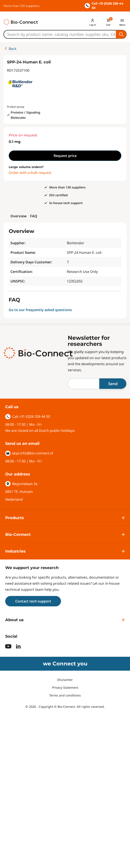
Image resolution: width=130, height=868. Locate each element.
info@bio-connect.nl (37, 453)
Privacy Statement (65, 687)
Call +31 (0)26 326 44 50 (104, 6)
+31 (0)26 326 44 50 (35, 416)
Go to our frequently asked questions (40, 310)
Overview (19, 216)
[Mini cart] (108, 22)
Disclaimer (65, 680)
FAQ (34, 216)
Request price (65, 156)
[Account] (93, 22)
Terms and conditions (65, 695)
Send (113, 384)
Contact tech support (33, 601)
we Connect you (65, 664)
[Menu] (122, 22)
